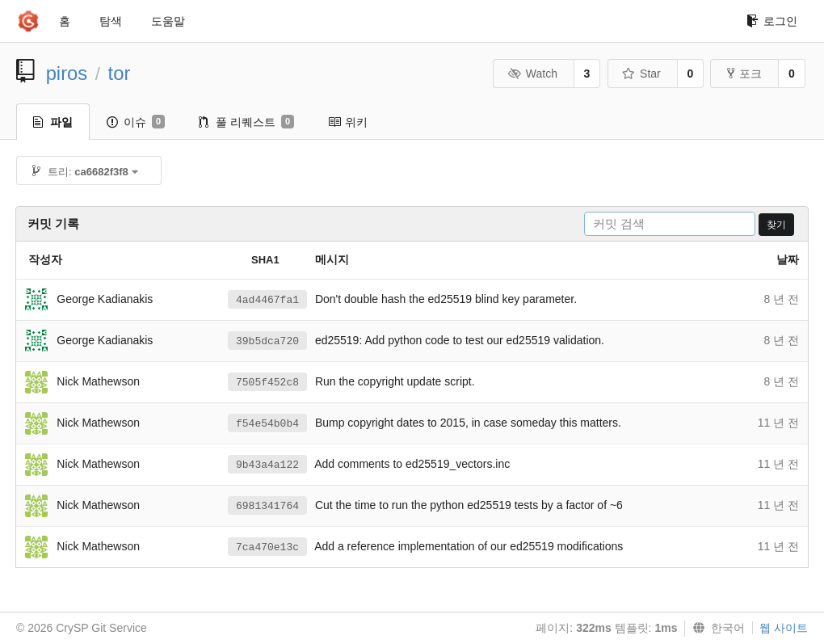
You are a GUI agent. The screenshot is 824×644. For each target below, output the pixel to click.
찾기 (776, 225)
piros (67, 73)
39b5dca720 (267, 341)
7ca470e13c (267, 547)
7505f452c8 (267, 383)
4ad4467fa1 (267, 300)
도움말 (168, 21)
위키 (348, 122)
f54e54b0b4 (267, 424)
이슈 (136, 122)
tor (120, 73)
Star (641, 74)
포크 (744, 74)
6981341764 (267, 506)
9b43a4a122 (267, 465)
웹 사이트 (784, 628)
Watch (532, 74)
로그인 (772, 21)
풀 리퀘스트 (246, 122)
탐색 (111, 21)
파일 (53, 122)
